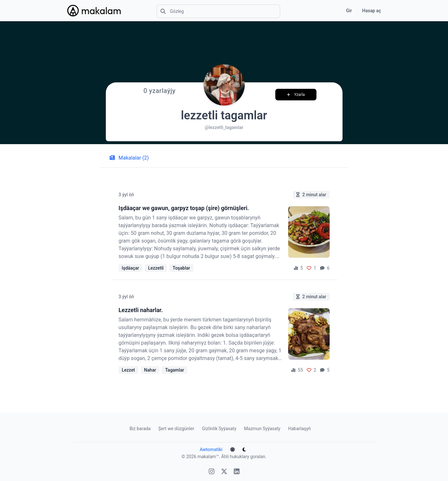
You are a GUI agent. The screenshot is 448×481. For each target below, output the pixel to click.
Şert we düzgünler (176, 429)
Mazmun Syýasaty (262, 429)
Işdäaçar (131, 268)
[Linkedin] (237, 472)
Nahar (150, 370)
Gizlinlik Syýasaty (219, 429)
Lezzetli (156, 268)
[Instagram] (212, 472)
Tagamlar (174, 370)
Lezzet (128, 370)
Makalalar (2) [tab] (129, 158)
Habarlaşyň (299, 429)
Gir (349, 11)
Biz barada (140, 429)
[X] (224, 472)
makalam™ (208, 457)
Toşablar (181, 268)
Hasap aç (371, 11)
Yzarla (296, 95)
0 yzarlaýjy (160, 91)
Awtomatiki (211, 449)
